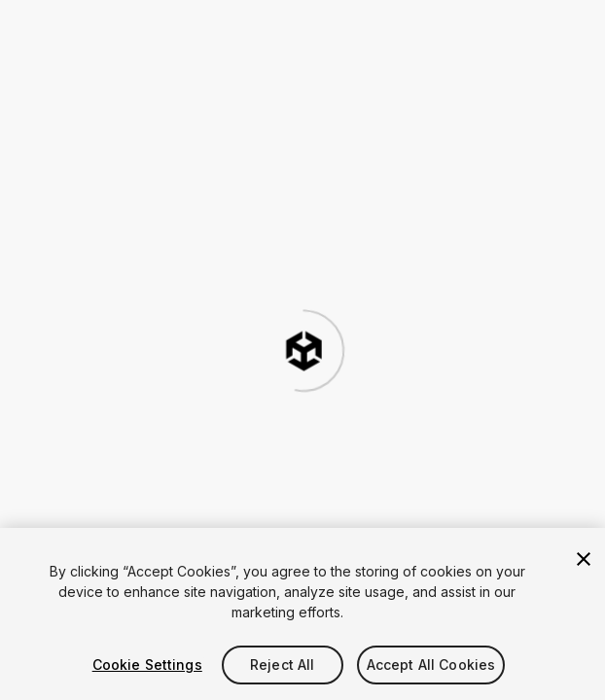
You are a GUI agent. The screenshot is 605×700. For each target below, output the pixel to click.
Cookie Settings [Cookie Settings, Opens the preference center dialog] (147, 665)
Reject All (282, 665)
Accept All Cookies (431, 665)
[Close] (584, 559)
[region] (302, 614)
